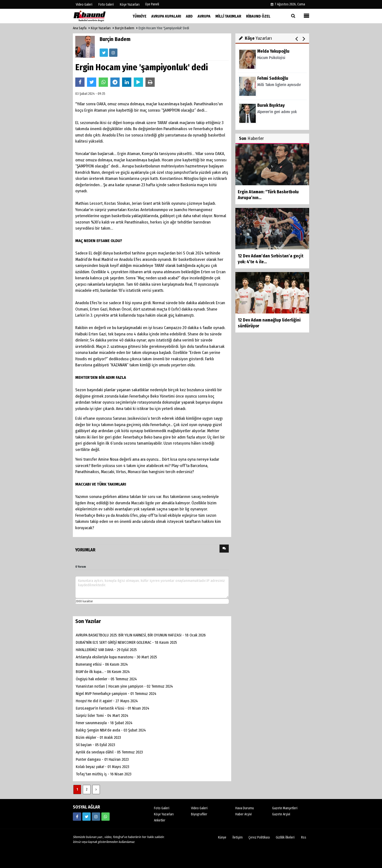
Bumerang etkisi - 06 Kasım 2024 (102, 664)
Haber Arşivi (244, 814)
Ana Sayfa (80, 28)
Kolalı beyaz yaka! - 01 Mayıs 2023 (102, 767)
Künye (222, 837)
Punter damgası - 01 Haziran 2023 (102, 759)
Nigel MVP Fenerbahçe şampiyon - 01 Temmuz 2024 (116, 694)
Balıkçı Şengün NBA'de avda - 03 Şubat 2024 (111, 730)
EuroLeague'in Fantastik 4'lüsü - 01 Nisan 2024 (113, 708)
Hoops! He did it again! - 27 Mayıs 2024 (107, 701)
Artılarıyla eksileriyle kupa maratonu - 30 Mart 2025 (116, 657)
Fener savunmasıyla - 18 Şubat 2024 (104, 723)
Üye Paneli (152, 4)
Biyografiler (199, 814)
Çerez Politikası (259, 837)
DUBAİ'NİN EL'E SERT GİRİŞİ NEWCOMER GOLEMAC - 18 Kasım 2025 (126, 642)
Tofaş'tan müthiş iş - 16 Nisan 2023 (104, 774)
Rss (304, 837)
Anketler (160, 820)
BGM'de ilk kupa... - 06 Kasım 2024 (103, 672)
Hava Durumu (245, 808)
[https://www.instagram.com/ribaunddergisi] (96, 817)
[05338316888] (105, 817)
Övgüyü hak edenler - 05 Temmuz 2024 (106, 679)
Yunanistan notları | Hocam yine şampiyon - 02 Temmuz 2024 (124, 686)
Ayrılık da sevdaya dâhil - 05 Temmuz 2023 (109, 752)
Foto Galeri (162, 808)
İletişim (238, 837)
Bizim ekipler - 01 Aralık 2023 (98, 737)
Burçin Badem (125, 28)
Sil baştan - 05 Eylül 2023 (95, 745)
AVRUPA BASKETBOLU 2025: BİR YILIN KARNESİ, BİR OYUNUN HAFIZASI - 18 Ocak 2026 (141, 635)
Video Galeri (199, 808)
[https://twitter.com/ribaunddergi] (86, 817)
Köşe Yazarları (101, 28)
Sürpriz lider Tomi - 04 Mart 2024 (102, 716)
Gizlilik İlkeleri (285, 837)
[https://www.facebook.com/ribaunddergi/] (77, 817)
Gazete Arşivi (281, 814)
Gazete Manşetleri (285, 808)
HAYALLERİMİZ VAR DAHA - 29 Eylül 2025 (106, 650)
